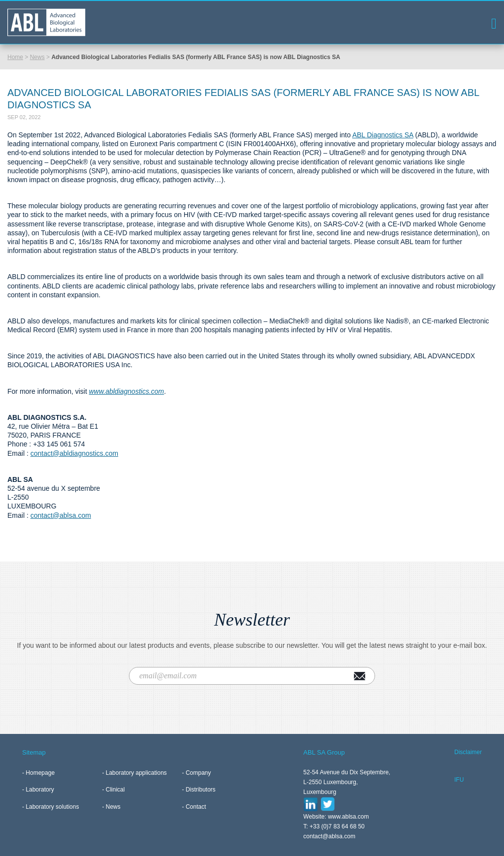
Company (198, 773)
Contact (196, 807)
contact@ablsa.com (61, 515)
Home (15, 57)
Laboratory (40, 790)
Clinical (115, 790)
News (37, 57)
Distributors (201, 790)
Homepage (40, 773)
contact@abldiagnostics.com (74, 453)
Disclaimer (468, 752)
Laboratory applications (136, 773)
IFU (459, 780)
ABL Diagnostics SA (383, 135)
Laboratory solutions (52, 807)
